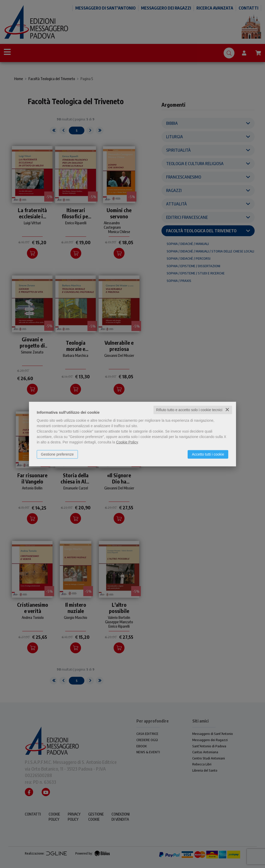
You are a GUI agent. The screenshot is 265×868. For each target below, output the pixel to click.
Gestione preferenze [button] (57, 454)
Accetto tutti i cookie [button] (208, 454)
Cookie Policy (127, 442)
